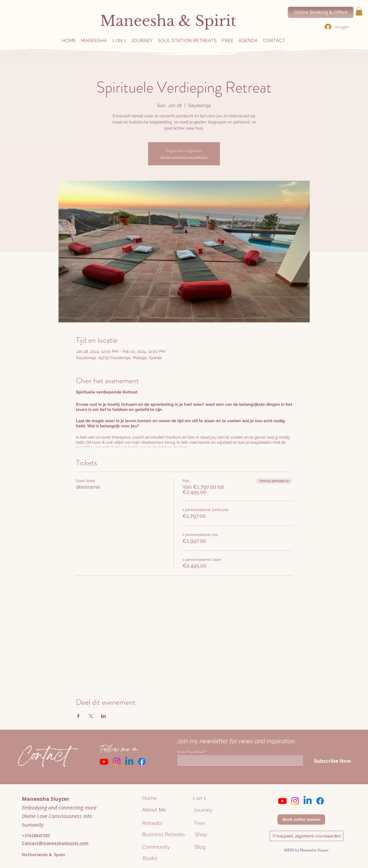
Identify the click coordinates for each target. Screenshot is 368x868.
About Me (154, 810)
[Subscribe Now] (332, 761)
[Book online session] (301, 819)
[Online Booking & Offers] (321, 12)
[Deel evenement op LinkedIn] (104, 716)
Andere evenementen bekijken (184, 157)
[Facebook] (142, 762)
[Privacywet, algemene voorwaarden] (307, 836)
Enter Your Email (191, 752)
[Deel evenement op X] (91, 716)
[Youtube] (104, 762)
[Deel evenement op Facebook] (78, 716)
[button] (359, 11)
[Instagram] (117, 762)
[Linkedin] (129, 762)
